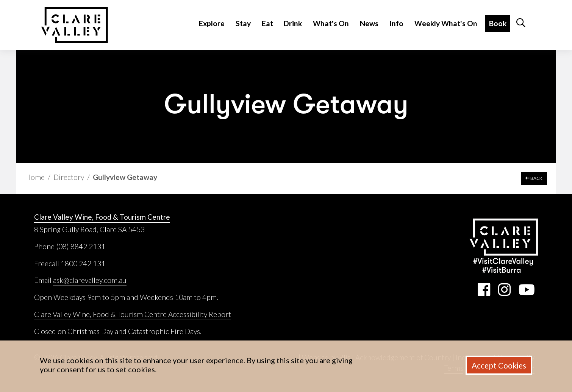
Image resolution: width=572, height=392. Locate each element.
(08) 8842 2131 (81, 246)
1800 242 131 (83, 263)
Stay (243, 23)
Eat (267, 23)
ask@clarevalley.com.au (90, 280)
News (369, 23)
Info (396, 23)
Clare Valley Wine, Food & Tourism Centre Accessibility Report (133, 314)
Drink (293, 23)
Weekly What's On (446, 23)
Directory (69, 177)
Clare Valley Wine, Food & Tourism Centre (102, 217)
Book (498, 23)
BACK (534, 178)
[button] (521, 25)
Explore (212, 23)
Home (35, 177)
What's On (331, 23)
